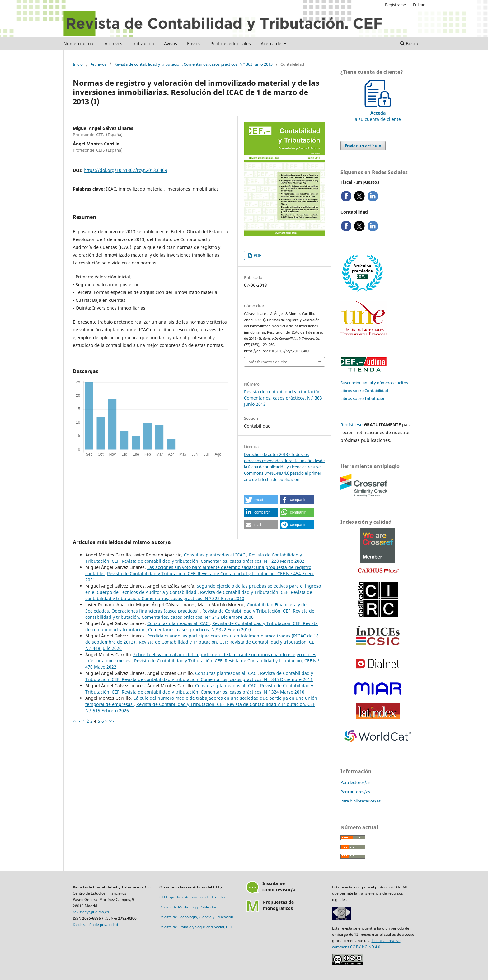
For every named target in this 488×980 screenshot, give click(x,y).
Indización (143, 43)
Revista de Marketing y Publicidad (188, 907)
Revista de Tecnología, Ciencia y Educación (196, 917)
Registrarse (395, 5)
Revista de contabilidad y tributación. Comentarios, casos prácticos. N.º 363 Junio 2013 (193, 64)
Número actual (79, 43)
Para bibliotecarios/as (361, 801)
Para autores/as (355, 792)
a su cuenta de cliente (378, 113)
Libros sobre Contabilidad (364, 391)
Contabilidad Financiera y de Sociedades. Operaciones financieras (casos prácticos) (196, 608)
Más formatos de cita (268, 362)
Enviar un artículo (363, 146)
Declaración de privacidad (95, 924)
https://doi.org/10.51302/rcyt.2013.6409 (125, 170)
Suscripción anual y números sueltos (374, 383)
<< (75, 721)
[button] (261, 500)
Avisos (171, 43)
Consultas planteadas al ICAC (215, 555)
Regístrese (352, 425)
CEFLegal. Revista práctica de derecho (192, 897)
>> (111, 721)
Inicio (78, 64)
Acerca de (272, 43)
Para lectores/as (355, 782)
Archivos (113, 43)
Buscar (410, 43)
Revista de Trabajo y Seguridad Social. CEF (196, 927)
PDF (257, 255)
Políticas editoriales (231, 43)
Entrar (419, 5)
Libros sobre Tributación (363, 398)
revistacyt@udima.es (91, 912)
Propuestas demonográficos (278, 905)
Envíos (194, 43)
